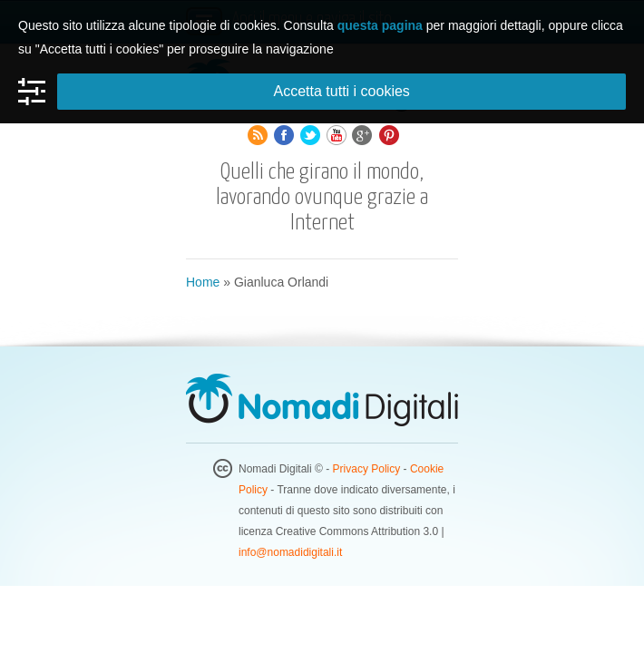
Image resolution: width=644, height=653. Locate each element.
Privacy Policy (367, 469)
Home (203, 282)
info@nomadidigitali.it (290, 552)
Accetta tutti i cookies (342, 91)
